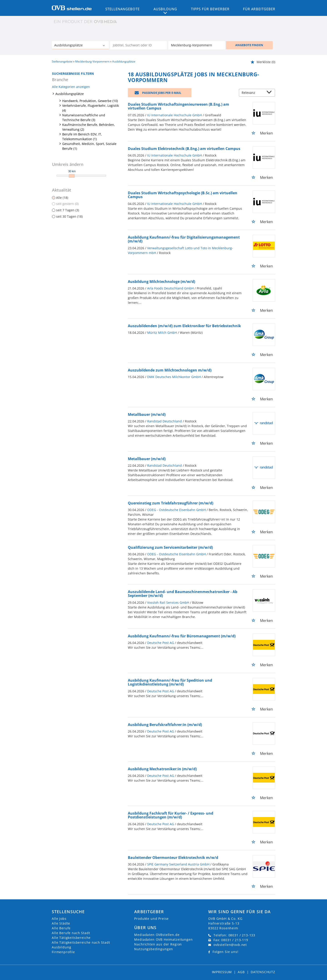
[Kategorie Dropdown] (104, 46)
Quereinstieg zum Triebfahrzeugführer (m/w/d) (171, 503)
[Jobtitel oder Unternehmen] (139, 45)
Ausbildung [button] (165, 9)
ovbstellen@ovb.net (230, 945)
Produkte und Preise (151, 919)
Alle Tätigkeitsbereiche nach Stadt (81, 942)
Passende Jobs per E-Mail (162, 93)
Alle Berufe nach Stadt (71, 933)
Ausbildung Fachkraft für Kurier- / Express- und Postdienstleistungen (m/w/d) (171, 815)
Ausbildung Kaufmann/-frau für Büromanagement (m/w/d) (182, 636)
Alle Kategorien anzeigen (71, 87)
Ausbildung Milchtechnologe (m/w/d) (161, 282)
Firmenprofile (63, 952)
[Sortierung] (253, 93)
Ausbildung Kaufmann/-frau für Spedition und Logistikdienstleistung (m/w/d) (170, 682)
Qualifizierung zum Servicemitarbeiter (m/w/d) (170, 547)
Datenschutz (263, 972)
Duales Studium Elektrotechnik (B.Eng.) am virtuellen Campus (184, 149)
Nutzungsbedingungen (154, 949)
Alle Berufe (61, 928)
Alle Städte (61, 923)
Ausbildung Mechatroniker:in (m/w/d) (162, 769)
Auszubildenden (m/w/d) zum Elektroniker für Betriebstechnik (184, 326)
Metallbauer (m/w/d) (147, 414)
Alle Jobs (59, 919)
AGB (241, 972)
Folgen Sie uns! (225, 952)
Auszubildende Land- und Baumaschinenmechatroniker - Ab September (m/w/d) (183, 594)
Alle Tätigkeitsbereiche (71, 938)
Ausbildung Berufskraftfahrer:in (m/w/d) (165, 725)
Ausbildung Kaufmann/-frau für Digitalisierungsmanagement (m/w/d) (184, 239)
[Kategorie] (76, 46)
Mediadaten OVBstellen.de (157, 935)
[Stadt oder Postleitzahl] (197, 45)
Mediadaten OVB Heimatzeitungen (163, 939)
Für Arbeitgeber (259, 9)
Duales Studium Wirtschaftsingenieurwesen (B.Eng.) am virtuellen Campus (178, 106)
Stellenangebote (123, 9)
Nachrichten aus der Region (158, 944)
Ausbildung (61, 947)
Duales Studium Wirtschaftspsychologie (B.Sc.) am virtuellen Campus (183, 195)
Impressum (222, 972)
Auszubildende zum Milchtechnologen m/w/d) (170, 370)
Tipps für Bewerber (210, 9)
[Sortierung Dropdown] (270, 93)
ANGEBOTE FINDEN (249, 45)
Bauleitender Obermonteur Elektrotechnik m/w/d (173, 858)
